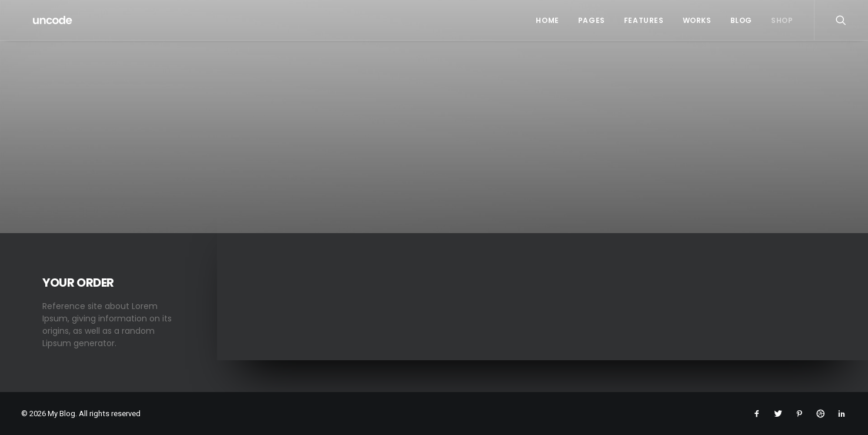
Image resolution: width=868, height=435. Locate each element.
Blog (741, 20)
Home (547, 20)
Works (697, 20)
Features (644, 20)
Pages (592, 20)
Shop (782, 20)
